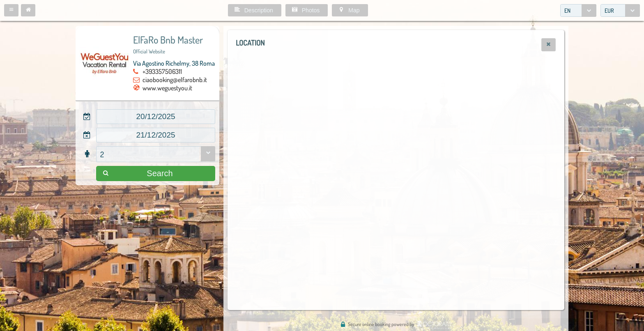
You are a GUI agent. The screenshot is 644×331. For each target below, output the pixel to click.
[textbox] (156, 117)
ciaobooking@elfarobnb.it (175, 80)
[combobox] (578, 10)
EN (567, 10)
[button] (11, 10)
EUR (609, 10)
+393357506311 (162, 71)
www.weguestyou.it (167, 88)
